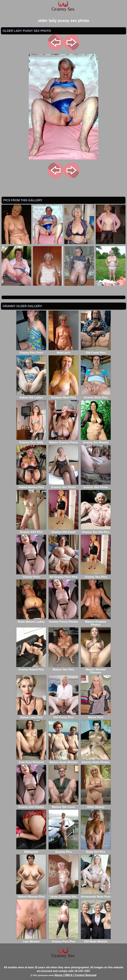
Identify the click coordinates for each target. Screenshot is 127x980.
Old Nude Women (96, 940)
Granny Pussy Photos (63, 620)
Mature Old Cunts (63, 806)
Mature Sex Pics (63, 668)
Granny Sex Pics (96, 575)
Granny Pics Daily (31, 441)
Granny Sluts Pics (96, 396)
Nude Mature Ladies (31, 620)
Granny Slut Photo (96, 486)
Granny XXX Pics (31, 531)
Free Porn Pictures (31, 761)
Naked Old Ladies (31, 396)
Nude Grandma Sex (63, 895)
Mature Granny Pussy (63, 441)
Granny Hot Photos (31, 806)
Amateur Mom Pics (63, 396)
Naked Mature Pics (31, 486)
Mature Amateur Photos (96, 622)
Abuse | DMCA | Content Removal (75, 975)
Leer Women (31, 940)
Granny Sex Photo (63, 486)
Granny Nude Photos (96, 761)
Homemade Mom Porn (96, 895)
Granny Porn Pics (63, 940)
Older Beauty (96, 806)
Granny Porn (31, 575)
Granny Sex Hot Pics (96, 531)
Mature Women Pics (31, 895)
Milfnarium (31, 850)
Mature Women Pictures (96, 670)
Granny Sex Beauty (96, 441)
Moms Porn (96, 716)
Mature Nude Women (63, 761)
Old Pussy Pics (63, 716)
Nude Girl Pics (96, 850)
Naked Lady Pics (31, 716)
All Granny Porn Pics (63, 575)
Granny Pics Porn (31, 351)
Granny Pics (63, 850)
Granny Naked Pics (31, 668)
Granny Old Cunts (63, 531)
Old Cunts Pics (96, 351)
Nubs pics (63, 351)
